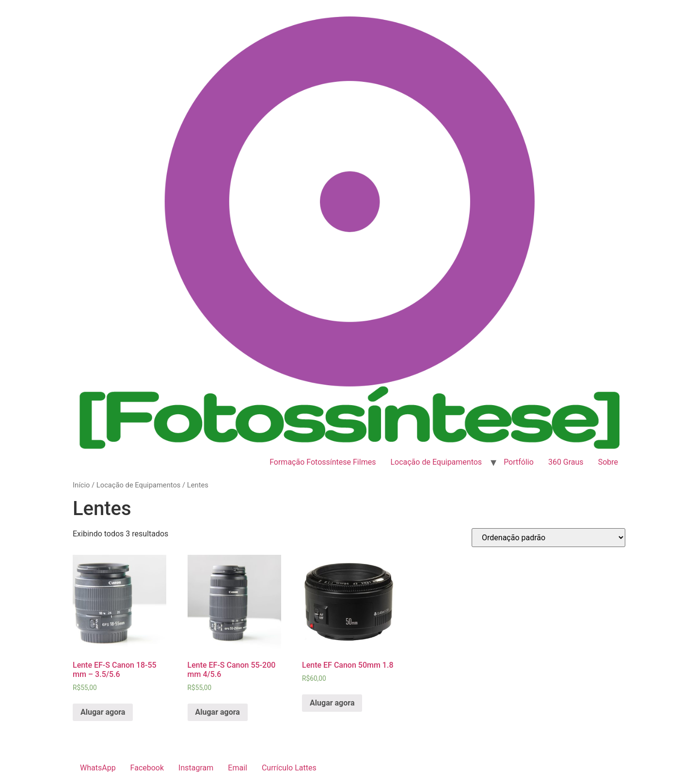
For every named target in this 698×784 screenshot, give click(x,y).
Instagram (196, 768)
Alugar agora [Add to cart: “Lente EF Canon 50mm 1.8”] (332, 703)
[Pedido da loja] (548, 538)
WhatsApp (98, 768)
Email (238, 768)
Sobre (608, 462)
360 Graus (566, 462)
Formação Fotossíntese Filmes (323, 462)
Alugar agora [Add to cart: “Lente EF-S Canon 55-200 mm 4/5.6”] (218, 712)
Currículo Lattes (289, 768)
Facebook (147, 768)
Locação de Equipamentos (436, 462)
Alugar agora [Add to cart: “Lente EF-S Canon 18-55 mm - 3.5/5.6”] (103, 712)
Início (81, 485)
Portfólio (519, 462)
